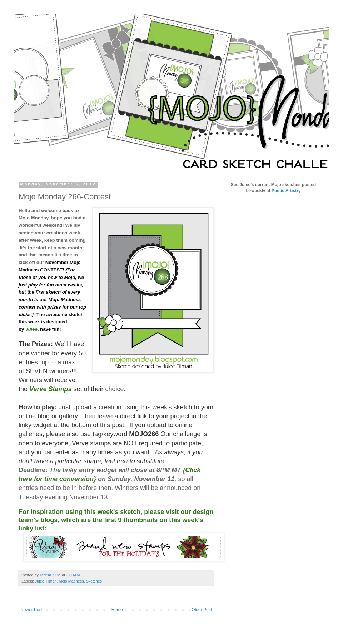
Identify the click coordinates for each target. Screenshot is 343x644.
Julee (31, 329)
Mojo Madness (71, 581)
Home (117, 610)
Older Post (202, 610)
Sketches (94, 581)
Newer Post (31, 610)
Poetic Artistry (286, 191)
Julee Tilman (46, 581)
